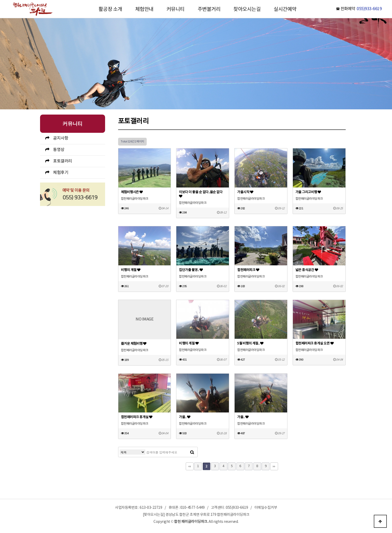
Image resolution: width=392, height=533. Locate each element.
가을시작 (245, 192)
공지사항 (61, 138)
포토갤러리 (63, 161)
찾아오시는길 (247, 9)
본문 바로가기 (0, 0)
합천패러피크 (248, 270)
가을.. (185, 417)
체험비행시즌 (132, 192)
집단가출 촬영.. (191, 270)
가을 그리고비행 (308, 192)
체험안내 (144, 9)
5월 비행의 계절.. (250, 344)
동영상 (59, 150)
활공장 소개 (110, 9)
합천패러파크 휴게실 (137, 417)
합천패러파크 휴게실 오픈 (315, 344)
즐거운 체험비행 (134, 344)
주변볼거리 (209, 9)
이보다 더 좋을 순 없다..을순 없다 (201, 194)
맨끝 (274, 466)
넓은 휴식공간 (307, 270)
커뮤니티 (176, 9)
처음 (190, 466)
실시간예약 (285, 9)
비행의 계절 (131, 270)
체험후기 (61, 173)
